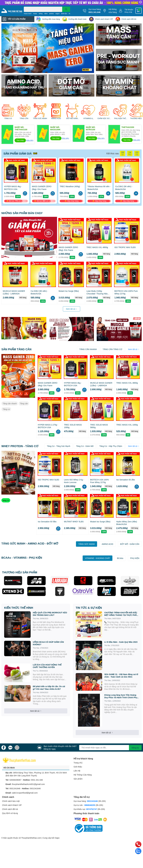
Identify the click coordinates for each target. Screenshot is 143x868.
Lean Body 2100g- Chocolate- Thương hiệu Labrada (97, 294)
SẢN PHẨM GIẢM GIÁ (18, 153)
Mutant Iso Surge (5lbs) (69, 291)
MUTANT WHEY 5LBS (74, 522)
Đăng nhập (128, 12)
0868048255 (90, 805)
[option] (48, 48)
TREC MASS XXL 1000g (127, 425)
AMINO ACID (56, 118)
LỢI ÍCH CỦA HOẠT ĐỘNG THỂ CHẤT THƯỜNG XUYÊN (47, 666)
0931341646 (15, 788)
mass (35, 14)
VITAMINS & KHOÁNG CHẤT (88, 118)
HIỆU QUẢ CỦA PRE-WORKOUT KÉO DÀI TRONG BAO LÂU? (50, 614)
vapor (57, 14)
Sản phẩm (78, 779)
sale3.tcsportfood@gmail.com (25, 793)
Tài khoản (129, 10)
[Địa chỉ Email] (110, 748)
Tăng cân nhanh (10, 403)
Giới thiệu (78, 767)
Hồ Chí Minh (9, 768)
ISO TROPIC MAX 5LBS (125, 247)
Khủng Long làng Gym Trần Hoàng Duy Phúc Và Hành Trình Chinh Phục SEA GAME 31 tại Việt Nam (121, 696)
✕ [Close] (140, 2)
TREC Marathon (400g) (70, 186)
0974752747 (92, 809)
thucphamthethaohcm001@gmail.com (28, 784)
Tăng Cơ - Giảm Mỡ (85, 446)
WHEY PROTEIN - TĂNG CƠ (20, 446)
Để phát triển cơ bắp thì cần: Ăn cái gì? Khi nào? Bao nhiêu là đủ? (49, 688)
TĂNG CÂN (24, 118)
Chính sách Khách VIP (12, 805)
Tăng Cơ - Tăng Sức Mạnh (58, 446)
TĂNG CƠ (8, 118)
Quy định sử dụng (10, 813)
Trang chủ (78, 763)
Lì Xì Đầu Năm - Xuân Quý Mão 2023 (121, 642)
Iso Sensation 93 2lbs (126, 480)
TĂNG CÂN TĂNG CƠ (112, 349)
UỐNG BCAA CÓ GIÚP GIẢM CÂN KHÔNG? (48, 643)
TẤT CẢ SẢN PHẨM (17, 19)
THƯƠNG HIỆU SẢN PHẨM (20, 572)
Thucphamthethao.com (31, 838)
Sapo (57, 838)
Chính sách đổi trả (129, 19)
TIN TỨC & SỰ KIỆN (89, 608)
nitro (46, 14)
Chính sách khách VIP (104, 19)
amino (52, 14)
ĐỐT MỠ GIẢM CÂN (72, 118)
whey (41, 14)
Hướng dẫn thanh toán (77, 19)
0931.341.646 (94, 12)
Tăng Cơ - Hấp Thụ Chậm (111, 446)
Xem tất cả (71, 309)
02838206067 (15, 780)
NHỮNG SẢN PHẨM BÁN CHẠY (22, 213)
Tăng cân (24, 403)
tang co (6, 500)
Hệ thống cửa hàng (113, 11)
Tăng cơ (6, 409)
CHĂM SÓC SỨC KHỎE (104, 118)
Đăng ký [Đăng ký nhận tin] (135, 748)
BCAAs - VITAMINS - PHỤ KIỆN (22, 558)
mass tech (28, 14)
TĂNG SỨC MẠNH (40, 118)
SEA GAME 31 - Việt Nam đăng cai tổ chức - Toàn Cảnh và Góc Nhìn (121, 676)
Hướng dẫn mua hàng (51, 19)
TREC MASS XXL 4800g (97, 247)
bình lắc (64, 14)
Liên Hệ (77, 771)
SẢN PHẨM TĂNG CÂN (16, 349)
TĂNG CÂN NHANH (88, 349)
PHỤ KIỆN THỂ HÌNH (120, 118)
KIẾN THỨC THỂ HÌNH (19, 608)
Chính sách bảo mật (11, 801)
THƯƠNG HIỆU (136, 118)
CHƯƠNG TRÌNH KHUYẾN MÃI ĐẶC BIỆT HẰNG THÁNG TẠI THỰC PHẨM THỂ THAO (121, 614)
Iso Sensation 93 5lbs (47, 522)
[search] (66, 9)
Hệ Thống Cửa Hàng (83, 775)
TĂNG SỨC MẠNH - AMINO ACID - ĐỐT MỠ (30, 543)
